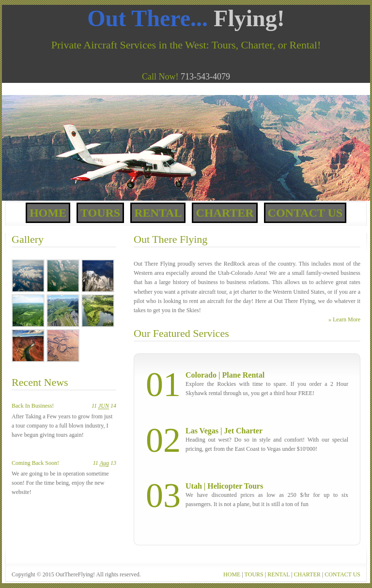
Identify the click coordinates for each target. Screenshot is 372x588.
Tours (100, 213)
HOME (232, 574)
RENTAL (279, 574)
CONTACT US (342, 574)
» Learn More (344, 319)
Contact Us (305, 213)
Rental (158, 213)
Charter (225, 213)
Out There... (186, 18)
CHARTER (307, 574)
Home (48, 213)
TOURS (254, 574)
